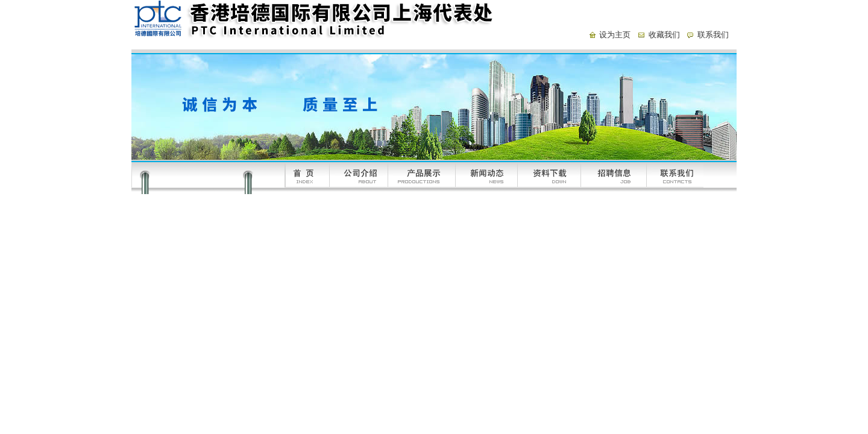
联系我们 (713, 35)
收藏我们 (664, 35)
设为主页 (615, 35)
